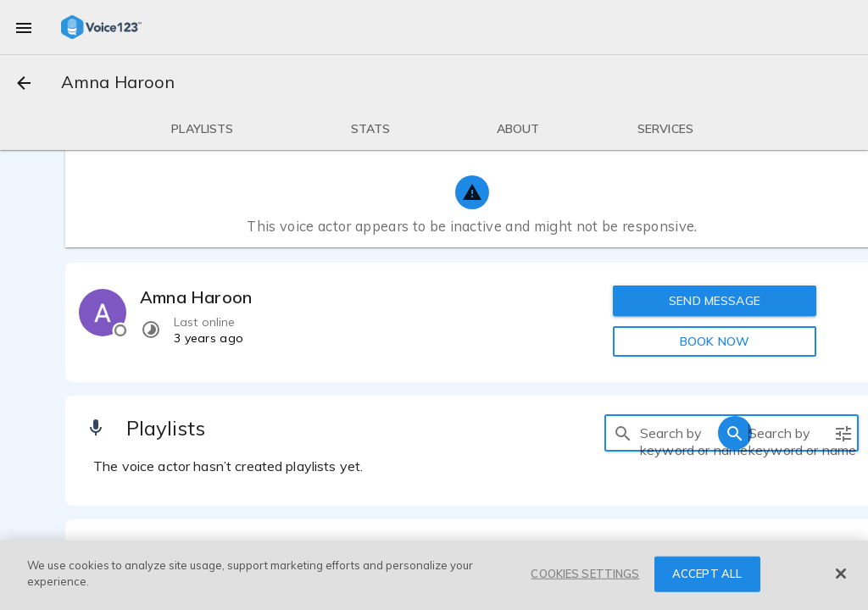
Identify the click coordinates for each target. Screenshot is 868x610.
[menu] (24, 27)
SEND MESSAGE (715, 301)
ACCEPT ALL (707, 574)
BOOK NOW (715, 341)
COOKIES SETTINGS (585, 574)
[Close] (841, 574)
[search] (623, 433)
